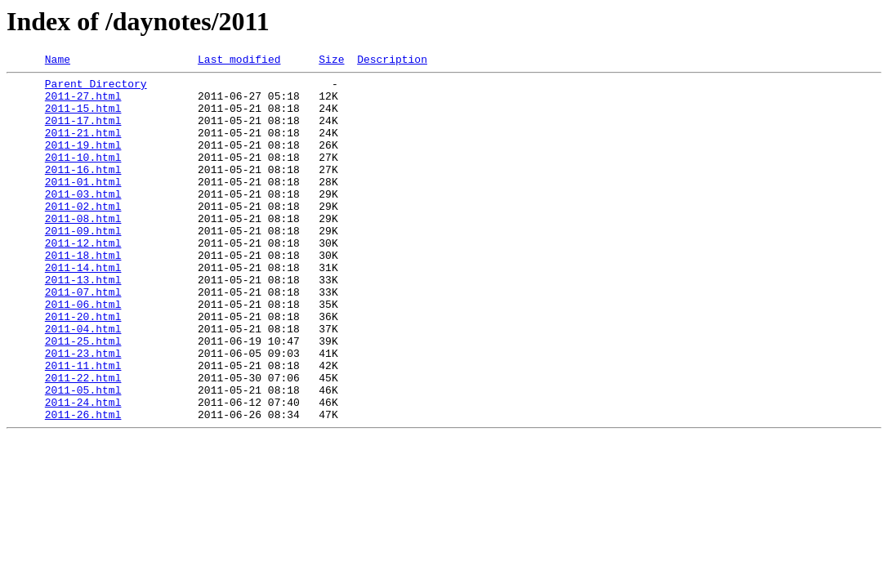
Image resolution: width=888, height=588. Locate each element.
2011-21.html (83, 147)
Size (331, 61)
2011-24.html (83, 470)
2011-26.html (83, 485)
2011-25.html (83, 397)
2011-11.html (83, 426)
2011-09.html (83, 265)
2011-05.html (83, 456)
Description (392, 61)
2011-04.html (83, 382)
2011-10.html (83, 176)
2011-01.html (83, 206)
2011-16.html (83, 191)
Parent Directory (96, 88)
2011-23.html (83, 412)
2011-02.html (83, 235)
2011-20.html (83, 367)
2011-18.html (83, 294)
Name (58, 61)
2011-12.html (83, 279)
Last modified (239, 61)
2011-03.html (83, 220)
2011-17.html (83, 132)
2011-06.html (83, 353)
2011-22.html (83, 441)
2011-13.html (83, 323)
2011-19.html (83, 162)
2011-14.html (83, 309)
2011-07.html (83, 338)
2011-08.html (83, 250)
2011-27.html (83, 103)
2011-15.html (83, 118)
